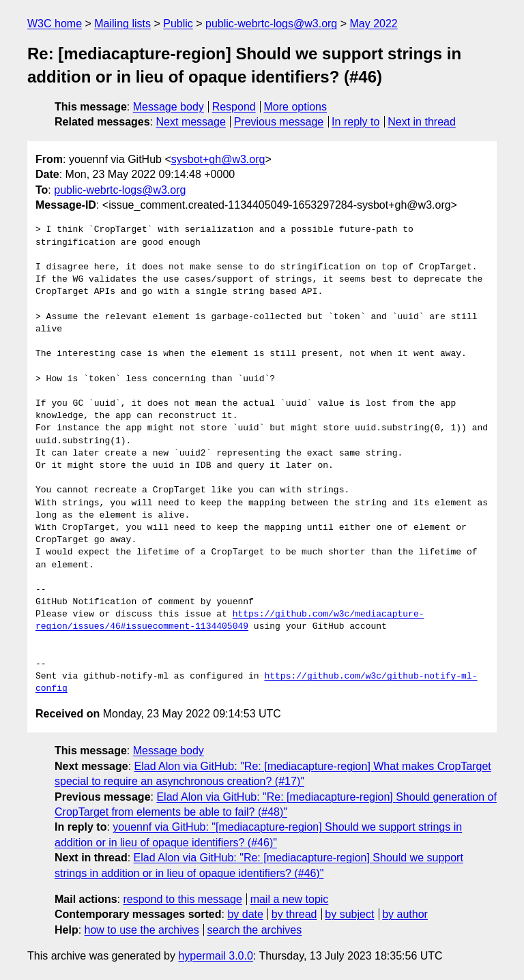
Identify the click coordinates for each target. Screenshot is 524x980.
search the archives (255, 930)
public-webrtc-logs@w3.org (271, 24)
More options (296, 107)
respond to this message (182, 899)
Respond (234, 107)
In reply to (355, 122)
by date (245, 914)
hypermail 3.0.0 (215, 956)
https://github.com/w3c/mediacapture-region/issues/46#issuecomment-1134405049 (230, 621)
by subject (349, 914)
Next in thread (422, 122)
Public (178, 24)
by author (405, 914)
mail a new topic (290, 899)
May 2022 (374, 24)
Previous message (279, 122)
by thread (294, 914)
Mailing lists (122, 24)
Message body (169, 107)
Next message (191, 122)
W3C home (55, 24)
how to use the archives (142, 930)
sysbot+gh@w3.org (218, 159)
